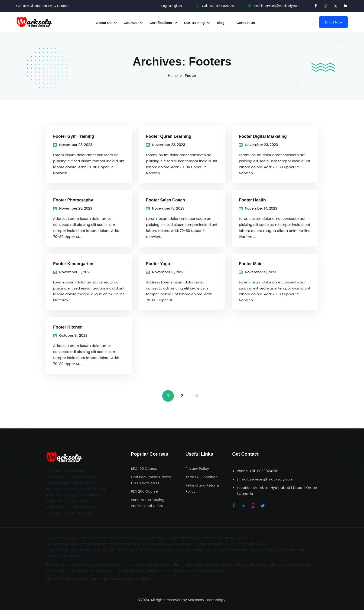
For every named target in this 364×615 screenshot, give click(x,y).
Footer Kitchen (68, 327)
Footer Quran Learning (169, 136)
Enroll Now (333, 22)
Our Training (194, 23)
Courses (131, 23)
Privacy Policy (197, 469)
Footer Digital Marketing (263, 136)
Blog (221, 23)
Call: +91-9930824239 (215, 6)
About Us (104, 23)
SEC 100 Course (144, 469)
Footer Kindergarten (73, 264)
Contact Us (246, 23)
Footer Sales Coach (166, 200)
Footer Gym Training (74, 136)
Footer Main (251, 264)
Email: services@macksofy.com (274, 6)
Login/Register (172, 6)
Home (173, 76)
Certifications (161, 23)
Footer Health (252, 200)
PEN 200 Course (144, 491)
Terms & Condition (201, 477)
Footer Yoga (158, 264)
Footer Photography (73, 200)
